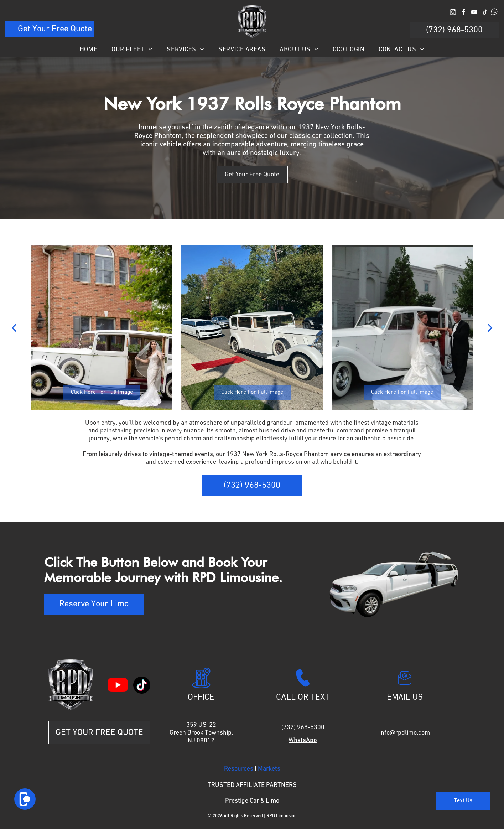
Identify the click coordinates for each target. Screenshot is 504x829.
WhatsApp (303, 740)
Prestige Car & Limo (252, 801)
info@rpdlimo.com (405, 733)
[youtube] (474, 13)
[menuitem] (89, 50)
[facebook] (464, 13)
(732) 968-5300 (303, 727)
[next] (490, 328)
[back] (14, 328)
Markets (269, 769)
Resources (239, 769)
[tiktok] (485, 13)
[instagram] (453, 13)
